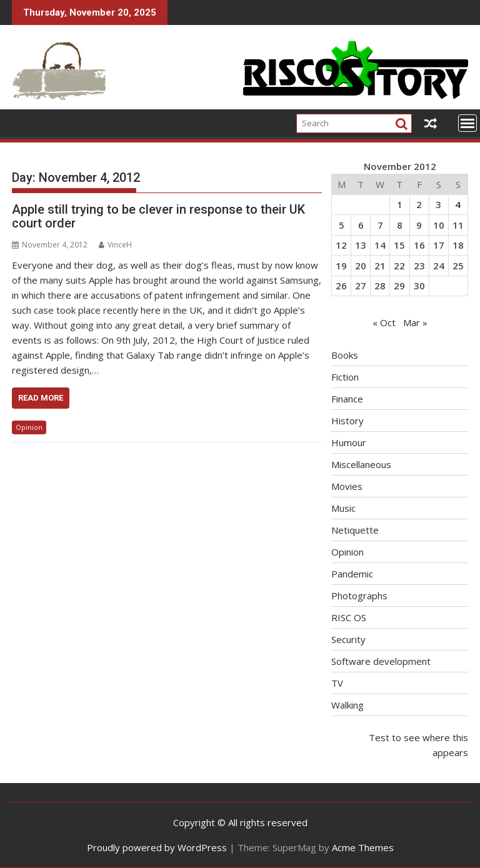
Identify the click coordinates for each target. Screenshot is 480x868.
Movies (347, 486)
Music (343, 508)
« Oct (384, 322)
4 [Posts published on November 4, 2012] (458, 204)
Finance (347, 399)
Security (348, 639)
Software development (381, 661)
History (347, 421)
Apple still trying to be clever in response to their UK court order (158, 216)
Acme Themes (363, 847)
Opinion (29, 427)
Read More (41, 398)
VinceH (115, 245)
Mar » (415, 322)
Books (345, 355)
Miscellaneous (361, 464)
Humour (349, 442)
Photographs (359, 596)
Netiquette (355, 530)
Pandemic (352, 574)
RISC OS (349, 617)
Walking (347, 705)
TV (337, 683)
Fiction (345, 377)
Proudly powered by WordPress (157, 847)
